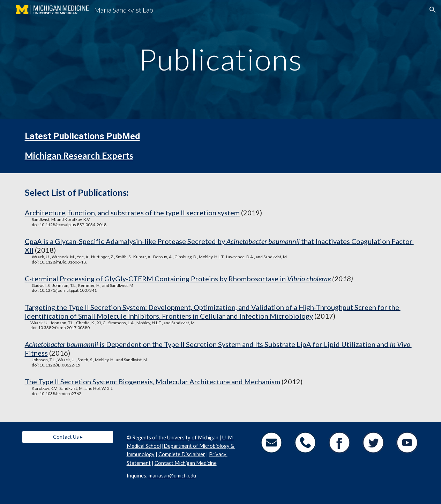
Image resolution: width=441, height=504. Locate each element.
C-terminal (42, 279)
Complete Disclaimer (182, 454)
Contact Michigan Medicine (186, 463)
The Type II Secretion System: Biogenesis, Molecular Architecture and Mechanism (152, 381)
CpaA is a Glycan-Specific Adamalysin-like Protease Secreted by (126, 241)
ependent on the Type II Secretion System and (183, 344)
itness (38, 353)
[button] (433, 10)
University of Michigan (192, 438)
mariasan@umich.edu (172, 476)
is (102, 344)
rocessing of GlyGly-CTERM (109, 279)
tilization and (368, 344)
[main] (221, 59)
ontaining (175, 279)
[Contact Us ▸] (68, 437)
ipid (334, 344)
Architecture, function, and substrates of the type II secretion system (132, 213)
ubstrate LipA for (296, 344)
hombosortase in (260, 279)
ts (261, 344)
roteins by (212, 279)
